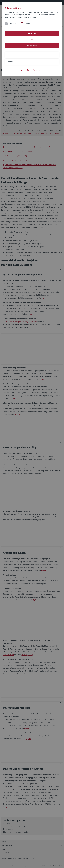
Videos (27, 24)
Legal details (26, 70)
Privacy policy (38, 70)
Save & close (32, 46)
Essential (12, 24)
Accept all (32, 33)
